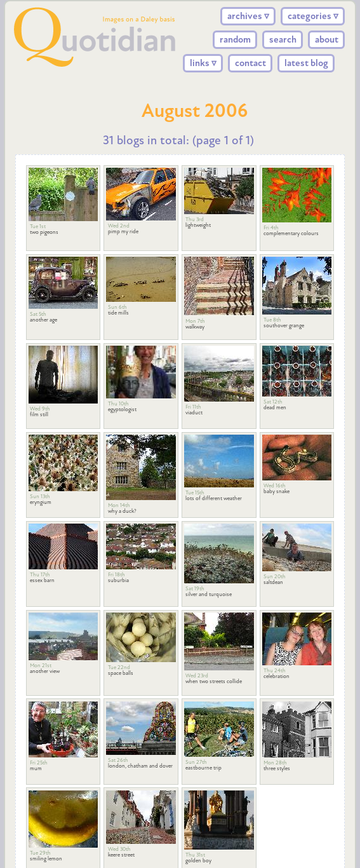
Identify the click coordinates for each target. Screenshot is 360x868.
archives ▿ (248, 16)
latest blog (306, 63)
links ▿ (203, 63)
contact (250, 63)
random (235, 39)
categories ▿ (313, 16)
